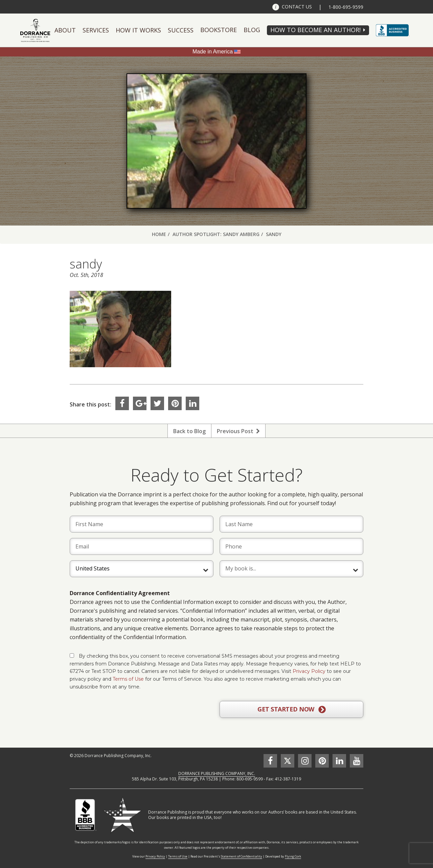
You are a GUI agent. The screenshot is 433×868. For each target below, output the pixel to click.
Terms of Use (128, 679)
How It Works (138, 30)
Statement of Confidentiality (242, 856)
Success (181, 30)
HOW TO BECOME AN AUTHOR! (315, 30)
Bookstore (219, 30)
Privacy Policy (309, 671)
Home (159, 234)
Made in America (213, 52)
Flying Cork (293, 856)
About (65, 30)
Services (96, 30)
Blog (252, 30)
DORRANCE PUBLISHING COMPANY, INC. (217, 773)
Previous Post (238, 431)
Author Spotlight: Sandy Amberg (216, 234)
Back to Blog (189, 431)
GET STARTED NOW (291, 709)
